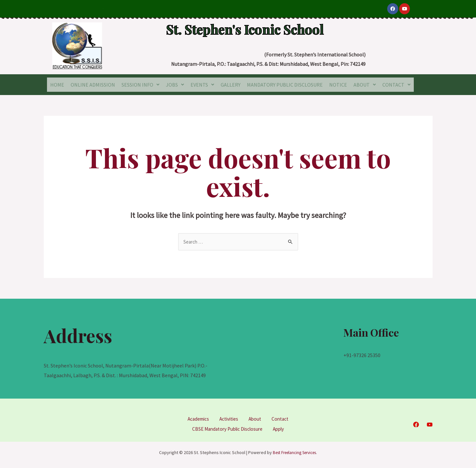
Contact (283, 418)
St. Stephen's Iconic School (245, 27)
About (256, 418)
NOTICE (338, 84)
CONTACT (396, 84)
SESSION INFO (140, 84)
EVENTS (202, 84)
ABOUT (365, 84)
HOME (57, 84)
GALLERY (231, 84)
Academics (196, 418)
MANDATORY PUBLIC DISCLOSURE (285, 84)
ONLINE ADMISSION (93, 84)
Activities (229, 418)
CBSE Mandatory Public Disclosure (227, 427)
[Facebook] (416, 423)
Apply (281, 427)
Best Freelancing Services (294, 451)
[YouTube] (430, 423)
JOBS (175, 84)
